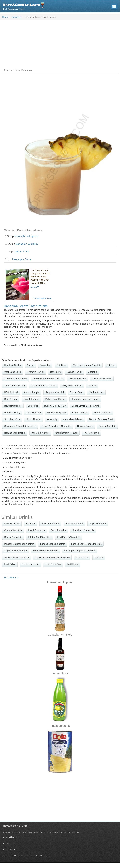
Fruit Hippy (73, 564)
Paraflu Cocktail (107, 426)
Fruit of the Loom (30, 564)
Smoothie (31, 524)
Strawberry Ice (12, 419)
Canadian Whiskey (27, 244)
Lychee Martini (74, 372)
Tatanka (92, 385)
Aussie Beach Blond (73, 419)
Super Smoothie (98, 524)
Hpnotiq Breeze (85, 426)
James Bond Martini (15, 385)
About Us (6, 832)
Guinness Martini (102, 413)
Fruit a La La (82, 557)
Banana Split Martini (15, 433)
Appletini (93, 372)
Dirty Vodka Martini (72, 385)
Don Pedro (55, 372)
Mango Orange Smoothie (46, 551)
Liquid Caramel (31, 399)
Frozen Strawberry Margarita (56, 426)
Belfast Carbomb (13, 406)
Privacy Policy (27, 832)
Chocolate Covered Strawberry (20, 426)
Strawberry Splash (56, 413)
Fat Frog (111, 365)
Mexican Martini (78, 379)
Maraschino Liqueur (26, 236)
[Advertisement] (60, 43)
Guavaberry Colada (102, 379)
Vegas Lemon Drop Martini (85, 406)
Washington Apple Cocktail (87, 365)
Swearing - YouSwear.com (69, 832)
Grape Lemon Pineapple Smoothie (52, 557)
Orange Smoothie (13, 530)
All (14, 844)
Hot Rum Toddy (12, 413)
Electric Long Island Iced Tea (48, 379)
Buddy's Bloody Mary (55, 406)
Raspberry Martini (55, 392)
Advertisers (7, 844)
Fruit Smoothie (91, 433)
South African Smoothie (17, 557)
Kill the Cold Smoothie (39, 537)
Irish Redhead (33, 413)
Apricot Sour (76, 392)
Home (5, 17)
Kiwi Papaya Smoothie (69, 537)
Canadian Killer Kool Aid (43, 385)
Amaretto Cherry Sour (16, 379)
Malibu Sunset (96, 392)
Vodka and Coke (13, 372)
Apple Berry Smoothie (16, 551)
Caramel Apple (32, 392)
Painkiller (62, 365)
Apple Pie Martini (40, 433)
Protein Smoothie (74, 524)
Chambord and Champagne (85, 399)
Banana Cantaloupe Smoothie (86, 544)
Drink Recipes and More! (24, 6)
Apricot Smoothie (50, 524)
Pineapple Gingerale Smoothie (80, 551)
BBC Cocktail (11, 392)
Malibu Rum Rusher (55, 399)
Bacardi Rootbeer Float (101, 419)
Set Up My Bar (11, 578)
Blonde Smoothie (13, 537)
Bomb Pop (33, 406)
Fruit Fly (99, 557)
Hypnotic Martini (35, 372)
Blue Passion (11, 399)
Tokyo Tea (45, 365)
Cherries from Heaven (66, 433)
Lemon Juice (21, 251)
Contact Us (16, 832)
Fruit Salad (10, 564)
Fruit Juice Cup (53, 564)
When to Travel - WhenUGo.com (46, 832)
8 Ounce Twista (80, 413)
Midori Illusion (33, 419)
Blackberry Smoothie (83, 530)
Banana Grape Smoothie (53, 544)
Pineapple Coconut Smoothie (19, 544)
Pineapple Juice (22, 259)
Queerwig (52, 419)
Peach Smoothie (37, 530)
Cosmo (31, 365)
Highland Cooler (13, 365)
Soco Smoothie (59, 530)
